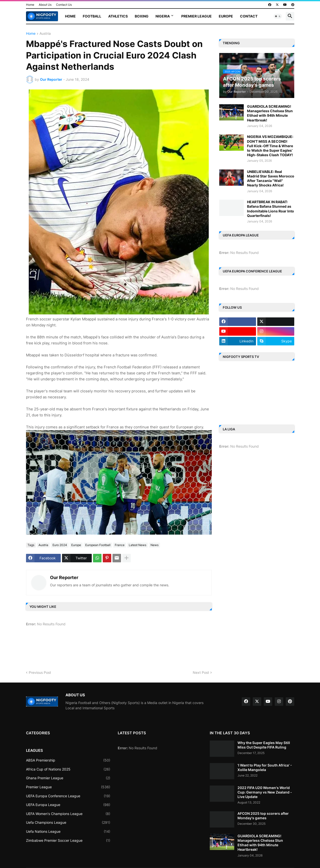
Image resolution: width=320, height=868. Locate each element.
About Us (45, 5)
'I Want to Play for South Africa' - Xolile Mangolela (265, 767)
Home (30, 5)
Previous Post (40, 672)
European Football (98, 545)
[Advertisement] (117, 650)
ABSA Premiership (68, 760)
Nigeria (163, 16)
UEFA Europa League (68, 805)
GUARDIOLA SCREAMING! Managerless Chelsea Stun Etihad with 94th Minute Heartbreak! (270, 113)
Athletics (118, 16)
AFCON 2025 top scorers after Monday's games (263, 816)
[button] (278, 16)
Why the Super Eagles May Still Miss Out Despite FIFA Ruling (264, 745)
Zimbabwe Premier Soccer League (68, 841)
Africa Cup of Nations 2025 (68, 769)
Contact (249, 16)
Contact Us (64, 5)
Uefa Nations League (68, 832)
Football (92, 16)
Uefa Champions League (68, 823)
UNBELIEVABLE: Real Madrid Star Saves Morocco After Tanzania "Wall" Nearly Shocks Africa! (271, 178)
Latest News (137, 545)
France (120, 545)
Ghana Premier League (68, 778)
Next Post (201, 672)
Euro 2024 (60, 545)
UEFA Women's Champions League (68, 814)
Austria (45, 34)
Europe (226, 16)
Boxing (142, 16)
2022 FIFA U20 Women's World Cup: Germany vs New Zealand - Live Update (265, 792)
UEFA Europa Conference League (68, 796)
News (154, 545)
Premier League (196, 16)
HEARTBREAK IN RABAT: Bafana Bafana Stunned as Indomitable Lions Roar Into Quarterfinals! (270, 209)
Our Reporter (64, 577)
